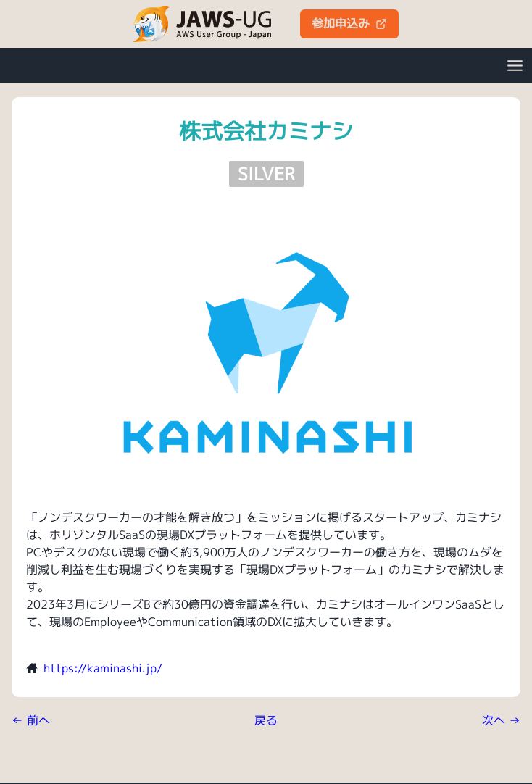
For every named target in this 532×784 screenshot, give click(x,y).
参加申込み (349, 23)
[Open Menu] (515, 65)
